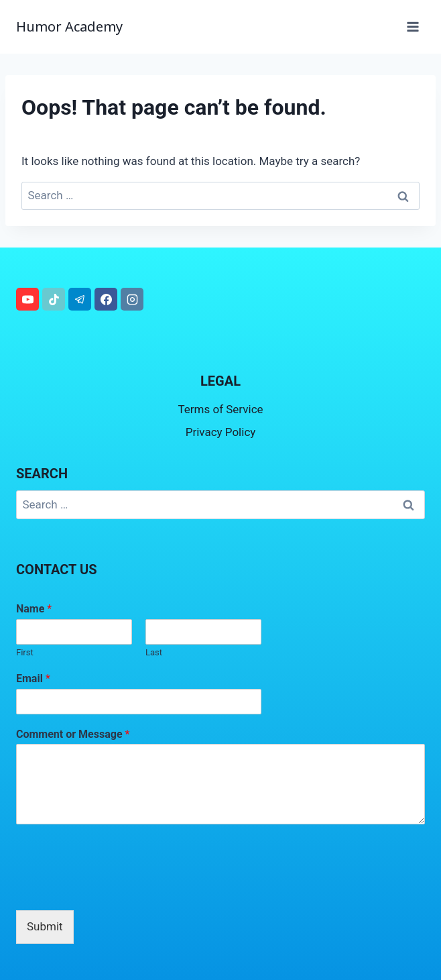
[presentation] (118, 888)
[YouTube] (27, 299)
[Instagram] (132, 299)
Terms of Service (220, 409)
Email (33, 678)
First (25, 652)
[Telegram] (80, 299)
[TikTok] (54, 299)
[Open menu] (413, 26)
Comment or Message (73, 734)
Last (154, 652)
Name (34, 609)
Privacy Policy (221, 432)
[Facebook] (106, 299)
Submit (45, 926)
